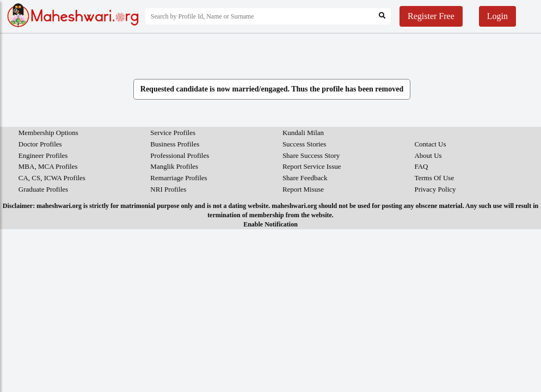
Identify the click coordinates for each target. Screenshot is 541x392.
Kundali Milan (303, 133)
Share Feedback (305, 178)
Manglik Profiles (174, 166)
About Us (428, 155)
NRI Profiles (168, 189)
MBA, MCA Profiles (48, 166)
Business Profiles (175, 144)
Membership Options (48, 133)
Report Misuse (303, 189)
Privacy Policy (435, 189)
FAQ (421, 166)
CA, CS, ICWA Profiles (52, 178)
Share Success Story (311, 155)
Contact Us (430, 144)
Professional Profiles (180, 155)
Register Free (431, 16)
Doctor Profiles (40, 144)
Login (497, 16)
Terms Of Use (434, 178)
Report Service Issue (312, 166)
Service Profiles (173, 133)
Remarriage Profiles (179, 178)
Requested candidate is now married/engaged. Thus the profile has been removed (272, 89)
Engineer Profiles (43, 155)
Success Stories (305, 144)
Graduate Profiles (43, 189)
